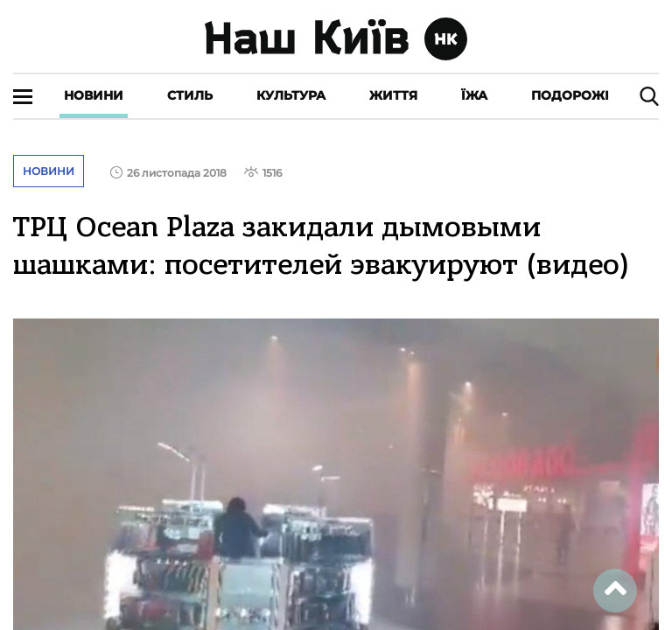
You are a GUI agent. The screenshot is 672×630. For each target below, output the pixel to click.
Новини (94, 95)
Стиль (190, 95)
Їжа (474, 95)
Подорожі (570, 95)
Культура (291, 95)
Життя (393, 95)
